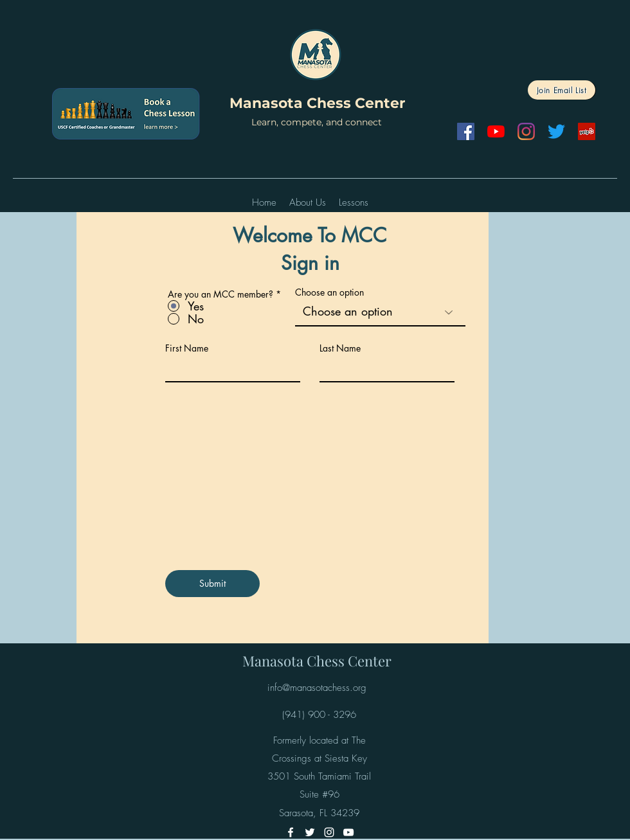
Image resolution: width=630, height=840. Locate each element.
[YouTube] (496, 131)
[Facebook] (466, 131)
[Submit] (212, 584)
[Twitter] (556, 131)
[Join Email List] (562, 90)
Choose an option (329, 292)
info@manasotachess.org (317, 688)
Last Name (340, 348)
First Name (187, 348)
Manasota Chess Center (317, 103)
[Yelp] (587, 131)
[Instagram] (526, 131)
